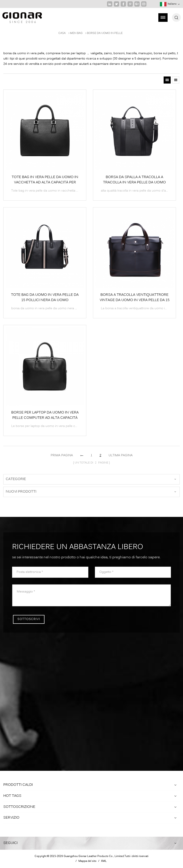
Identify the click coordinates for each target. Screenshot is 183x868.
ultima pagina (121, 455)
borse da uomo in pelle (105, 33)
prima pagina (62, 455)
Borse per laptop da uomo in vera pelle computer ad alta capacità (45, 415)
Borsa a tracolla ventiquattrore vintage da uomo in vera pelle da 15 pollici (135, 298)
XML (104, 861)
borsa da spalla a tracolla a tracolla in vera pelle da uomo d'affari (134, 180)
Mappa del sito (87, 861)
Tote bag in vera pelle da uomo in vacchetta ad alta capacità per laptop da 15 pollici (45, 180)
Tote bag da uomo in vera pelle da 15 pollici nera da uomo (45, 298)
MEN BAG (76, 33)
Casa (62, 33)
